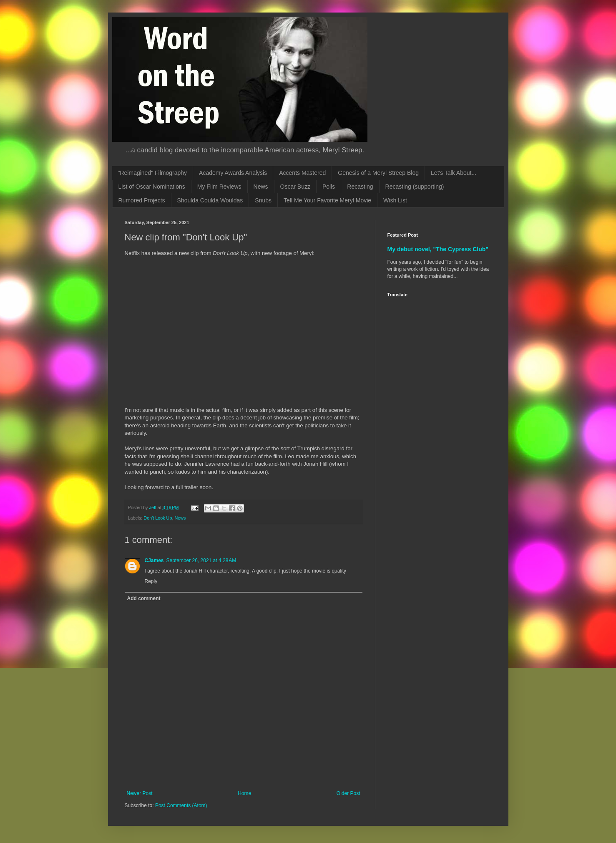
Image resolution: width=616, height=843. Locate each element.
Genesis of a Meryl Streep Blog (378, 173)
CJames (154, 560)
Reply (151, 581)
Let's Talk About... (454, 173)
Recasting (360, 187)
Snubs (263, 200)
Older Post (348, 793)
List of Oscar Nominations (152, 187)
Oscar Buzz (295, 187)
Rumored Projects (142, 200)
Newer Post (140, 793)
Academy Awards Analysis (233, 173)
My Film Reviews (219, 187)
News (261, 187)
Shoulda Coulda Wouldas (210, 200)
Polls (329, 187)
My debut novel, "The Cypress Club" (438, 249)
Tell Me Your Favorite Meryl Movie (327, 200)
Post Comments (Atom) (181, 805)
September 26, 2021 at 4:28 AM (201, 560)
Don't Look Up (158, 518)
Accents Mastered (302, 173)
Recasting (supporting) (415, 187)
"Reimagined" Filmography (153, 173)
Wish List (395, 200)
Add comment (144, 598)
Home (244, 793)
